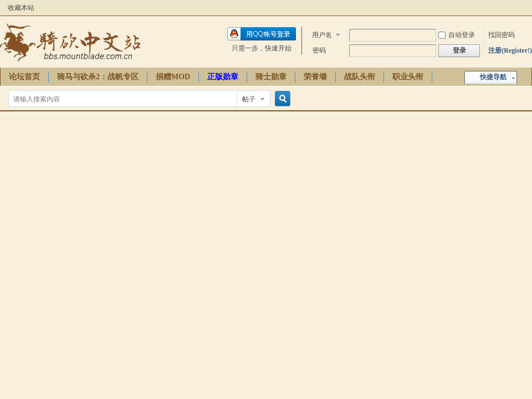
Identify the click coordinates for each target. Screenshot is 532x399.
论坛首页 (24, 77)
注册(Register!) (510, 50)
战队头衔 (360, 77)
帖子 (249, 99)
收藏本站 (21, 8)
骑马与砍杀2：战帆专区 (98, 77)
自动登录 (457, 35)
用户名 (322, 35)
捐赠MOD (173, 77)
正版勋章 (223, 77)
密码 (319, 50)
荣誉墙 (315, 77)
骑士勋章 (271, 77)
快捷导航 (493, 77)
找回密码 (502, 35)
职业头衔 (408, 77)
